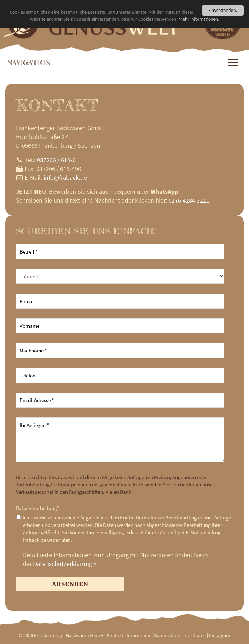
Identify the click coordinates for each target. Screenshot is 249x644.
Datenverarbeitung (37, 508)
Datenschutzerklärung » (65, 564)
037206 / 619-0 (56, 160)
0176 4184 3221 (189, 200)
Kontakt (115, 635)
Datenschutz (167, 635)
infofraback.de (65, 177)
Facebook (194, 635)
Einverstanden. (223, 10)
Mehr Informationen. (199, 19)
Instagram (220, 635)
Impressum (139, 635)
